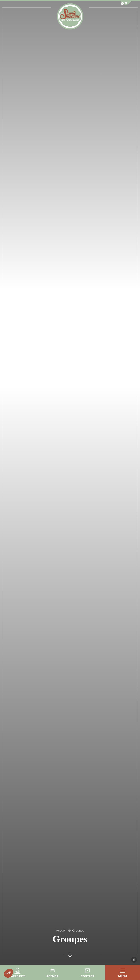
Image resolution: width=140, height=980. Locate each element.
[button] (8, 973)
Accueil (61, 931)
